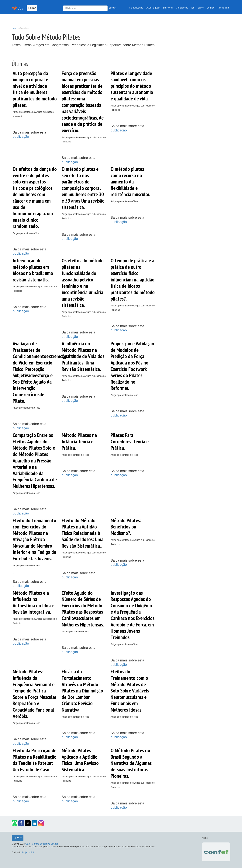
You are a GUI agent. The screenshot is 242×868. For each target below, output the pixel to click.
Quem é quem (153, 8)
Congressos (182, 8)
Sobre (201, 8)
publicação (21, 137)
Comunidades (136, 8)
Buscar (112, 8)
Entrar (32, 8)
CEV (17, 838)
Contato (211, 8)
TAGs (14, 28)
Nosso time (223, 8)
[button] (15, 823)
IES (193, 8)
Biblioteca (168, 8)
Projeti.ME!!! (28, 852)
